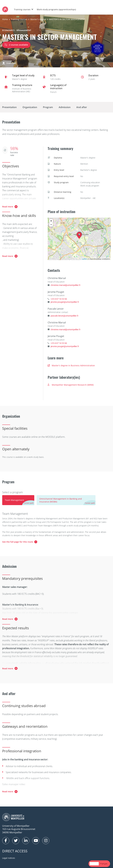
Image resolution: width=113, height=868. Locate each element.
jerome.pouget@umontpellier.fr (65, 302)
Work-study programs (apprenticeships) (56, 9)
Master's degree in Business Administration (71, 365)
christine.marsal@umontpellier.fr (66, 285)
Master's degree (38, 19)
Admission (65, 107)
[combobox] (94, 864)
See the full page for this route (18, 542)
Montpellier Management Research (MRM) (71, 385)
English (94, 864)
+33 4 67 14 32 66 (59, 299)
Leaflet (84, 259)
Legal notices (9, 858)
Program (48, 107)
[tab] (18, 500)
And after (82, 107)
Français (104, 864)
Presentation (9, 107)
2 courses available (16, 45)
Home (5, 19)
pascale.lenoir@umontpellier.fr (65, 316)
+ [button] (51, 221)
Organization (30, 107)
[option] (104, 864)
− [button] (51, 225)
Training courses (22, 9)
